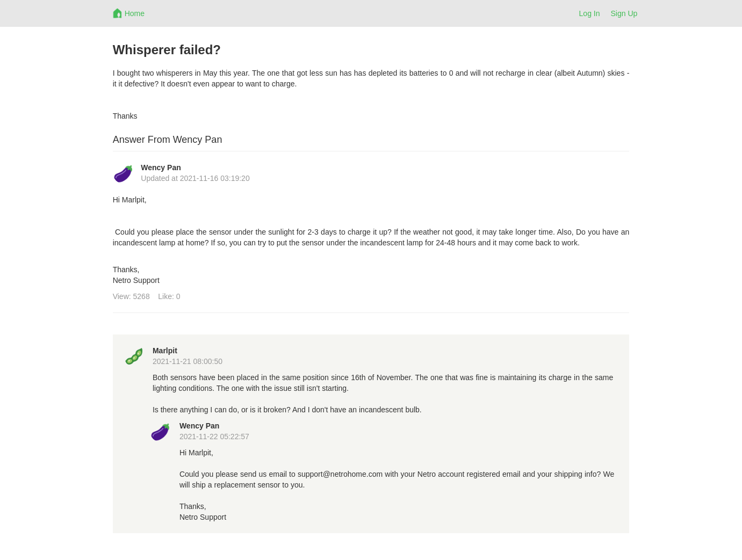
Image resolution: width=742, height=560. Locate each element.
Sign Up (624, 13)
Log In (590, 13)
